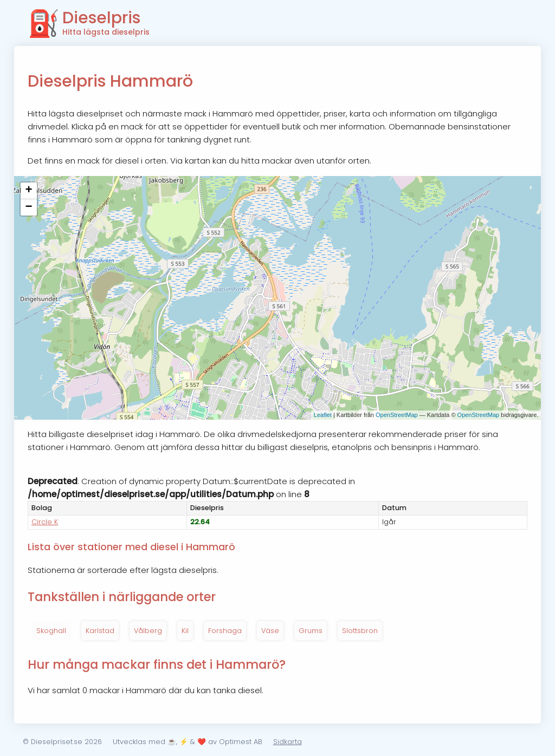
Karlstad (100, 631)
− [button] (28, 207)
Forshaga (225, 631)
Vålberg (148, 631)
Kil (185, 631)
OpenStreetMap (397, 415)
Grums (311, 631)
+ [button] (28, 191)
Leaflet (323, 415)
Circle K (45, 522)
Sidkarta (288, 742)
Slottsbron (360, 631)
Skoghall (51, 631)
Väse (270, 631)
